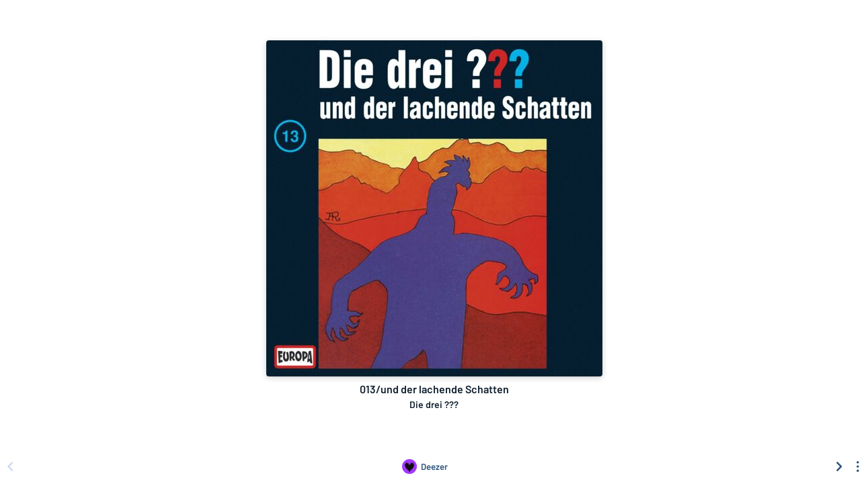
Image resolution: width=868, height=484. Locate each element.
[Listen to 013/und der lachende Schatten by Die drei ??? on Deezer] (425, 467)
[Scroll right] (839, 467)
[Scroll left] (10, 467)
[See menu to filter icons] (858, 467)
